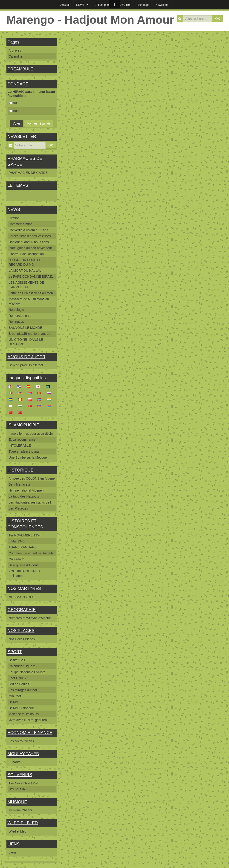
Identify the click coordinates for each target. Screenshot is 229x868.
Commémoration (21, 224)
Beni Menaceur (20, 484)
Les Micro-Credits (21, 741)
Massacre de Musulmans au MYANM (29, 301)
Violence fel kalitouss (24, 714)
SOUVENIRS (20, 775)
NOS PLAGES (21, 631)
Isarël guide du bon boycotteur (30, 248)
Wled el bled (18, 831)
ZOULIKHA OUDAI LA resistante (25, 574)
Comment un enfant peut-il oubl (31, 553)
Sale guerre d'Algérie (24, 565)
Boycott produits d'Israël (26, 365)
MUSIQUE (17, 802)
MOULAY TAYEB (23, 754)
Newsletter (162, 5)
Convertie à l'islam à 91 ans (29, 230)
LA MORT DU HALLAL (25, 271)
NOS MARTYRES (24, 588)
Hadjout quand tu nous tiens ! (30, 242)
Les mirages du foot (23, 690)
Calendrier (16, 56)
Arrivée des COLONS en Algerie (32, 478)
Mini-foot (15, 696)
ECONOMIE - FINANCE (30, 733)
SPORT (15, 652)
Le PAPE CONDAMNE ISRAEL (31, 277)
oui (13, 103)
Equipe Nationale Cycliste (27, 672)
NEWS (80, 5)
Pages (14, 42)
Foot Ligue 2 (18, 678)
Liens (13, 852)
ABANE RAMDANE (23, 547)
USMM (14, 702)
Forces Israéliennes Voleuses (30, 236)
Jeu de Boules (19, 684)
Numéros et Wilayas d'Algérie (30, 618)
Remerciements (20, 316)
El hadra (15, 762)
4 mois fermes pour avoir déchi (31, 434)
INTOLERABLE (20, 446)
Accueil (65, 5)
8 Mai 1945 (17, 541)
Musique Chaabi (20, 810)
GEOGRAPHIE (22, 610)
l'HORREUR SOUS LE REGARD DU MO (25, 262)
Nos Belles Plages (22, 639)
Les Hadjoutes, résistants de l (30, 502)
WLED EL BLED (23, 823)
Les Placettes (18, 508)
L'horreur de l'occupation (26, 254)
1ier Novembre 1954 (23, 783)
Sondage (143, 5)
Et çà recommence (22, 440)
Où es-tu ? (16, 559)
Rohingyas (16, 322)
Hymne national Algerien (26, 490)
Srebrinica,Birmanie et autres (30, 334)
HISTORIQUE (21, 470)
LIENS (14, 844)
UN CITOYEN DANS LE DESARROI (26, 342)
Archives (15, 50)
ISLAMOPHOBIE (23, 425)
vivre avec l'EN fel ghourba (28, 720)
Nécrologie (16, 310)
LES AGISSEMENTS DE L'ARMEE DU (26, 285)
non (14, 111)
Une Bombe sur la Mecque (28, 457)
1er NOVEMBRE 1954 (25, 535)
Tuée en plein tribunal (24, 451)
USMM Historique (21, 708)
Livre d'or (125, 5)
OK (217, 19)
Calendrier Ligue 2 (22, 666)
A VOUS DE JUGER (27, 357)
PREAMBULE (20, 69)
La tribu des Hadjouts (24, 496)
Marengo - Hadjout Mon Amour (90, 20)
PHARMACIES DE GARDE (28, 173)
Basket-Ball (17, 660)
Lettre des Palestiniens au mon (31, 293)
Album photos (104, 5)
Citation (14, 218)
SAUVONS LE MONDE (25, 328)
